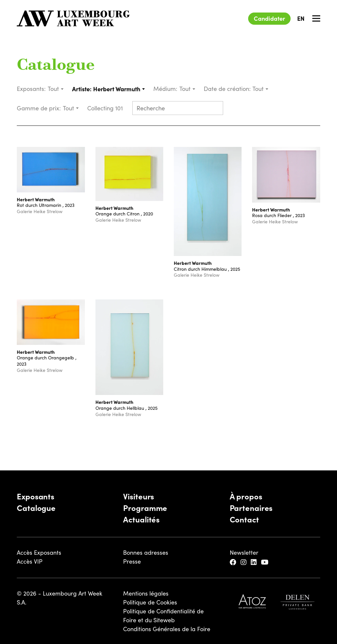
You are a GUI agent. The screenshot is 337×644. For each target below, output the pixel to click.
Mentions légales (146, 593)
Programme (145, 507)
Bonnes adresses (146, 552)
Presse (132, 561)
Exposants (36, 496)
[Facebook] (234, 562)
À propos (246, 496)
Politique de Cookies (150, 602)
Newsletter (244, 552)
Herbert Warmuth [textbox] (117, 89)
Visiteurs (139, 496)
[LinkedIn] (255, 562)
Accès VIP (30, 561)
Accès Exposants (39, 552)
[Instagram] (244, 562)
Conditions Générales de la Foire (167, 629)
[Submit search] (215, 109)
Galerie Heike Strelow (40, 211)
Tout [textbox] (53, 89)
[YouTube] (266, 562)
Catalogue (56, 66)
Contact (244, 519)
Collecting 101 (106, 108)
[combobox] (56, 89)
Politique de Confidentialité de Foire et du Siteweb (163, 616)
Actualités (141, 519)
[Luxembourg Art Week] (73, 18)
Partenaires (251, 507)
